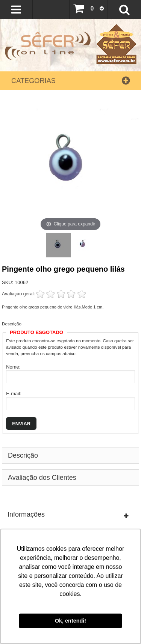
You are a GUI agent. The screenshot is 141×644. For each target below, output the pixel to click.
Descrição (12, 324)
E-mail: (14, 394)
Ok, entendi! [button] (70, 621)
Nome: (13, 367)
